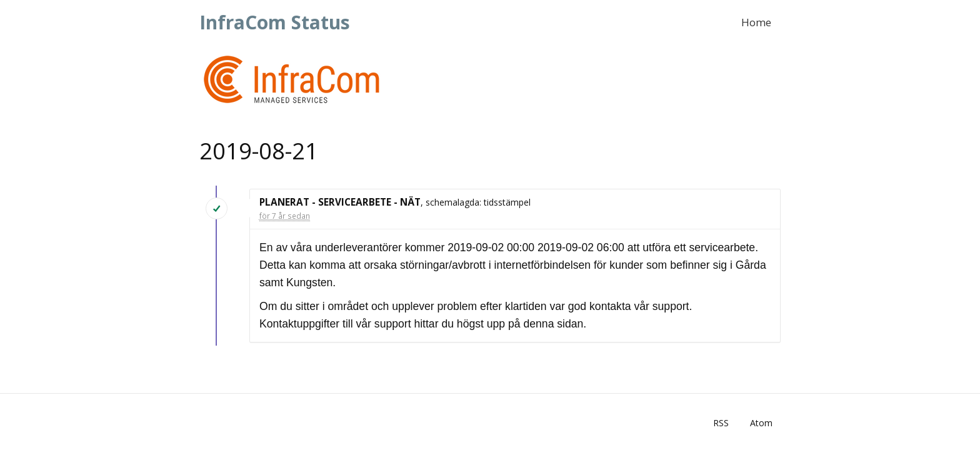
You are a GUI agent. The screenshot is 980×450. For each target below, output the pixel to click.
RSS (721, 423)
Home (756, 22)
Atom (761, 423)
